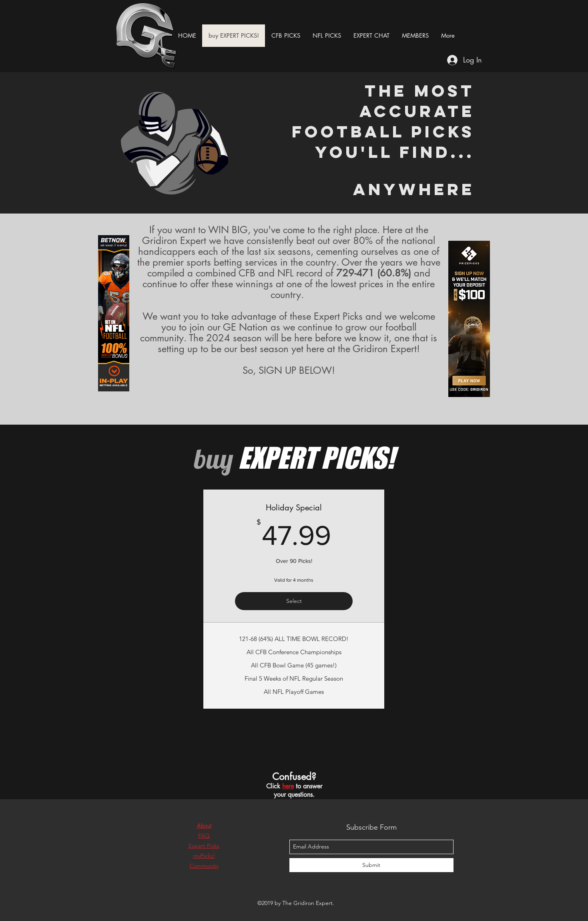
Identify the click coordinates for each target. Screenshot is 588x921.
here (288, 786)
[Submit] (371, 865)
